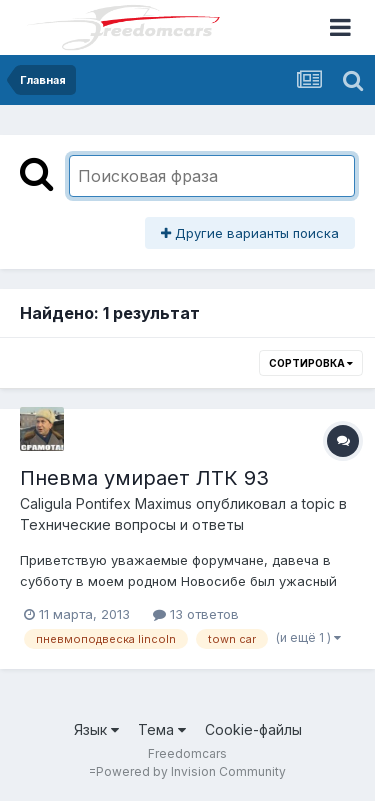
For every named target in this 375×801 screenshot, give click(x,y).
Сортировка (311, 363)
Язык (96, 729)
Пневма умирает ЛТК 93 (144, 478)
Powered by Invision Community (191, 771)
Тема (162, 729)
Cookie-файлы (253, 729)
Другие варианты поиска (250, 233)
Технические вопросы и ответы (132, 524)
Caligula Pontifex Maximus (106, 503)
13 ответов (196, 614)
